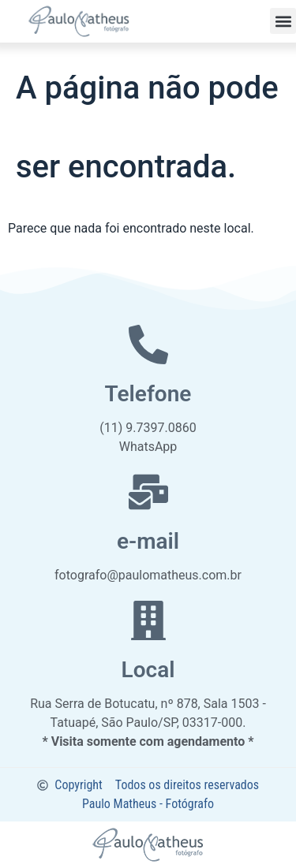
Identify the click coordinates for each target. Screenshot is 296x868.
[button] (283, 21)
